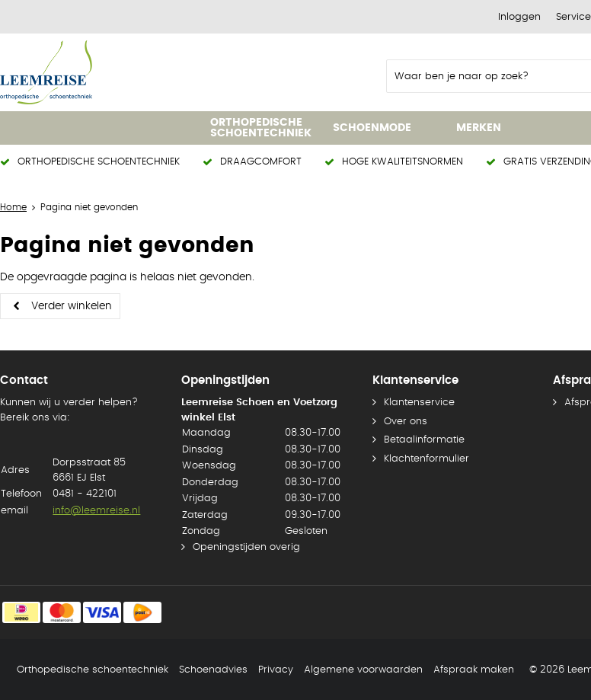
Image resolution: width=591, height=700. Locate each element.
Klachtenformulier (426, 459)
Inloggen (519, 17)
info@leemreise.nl (96, 511)
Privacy (276, 670)
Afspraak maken (474, 670)
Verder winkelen (72, 306)
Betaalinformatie (424, 440)
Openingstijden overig (246, 547)
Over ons (406, 422)
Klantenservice (419, 403)
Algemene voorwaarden (363, 670)
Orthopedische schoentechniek (93, 670)
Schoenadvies (213, 670)
